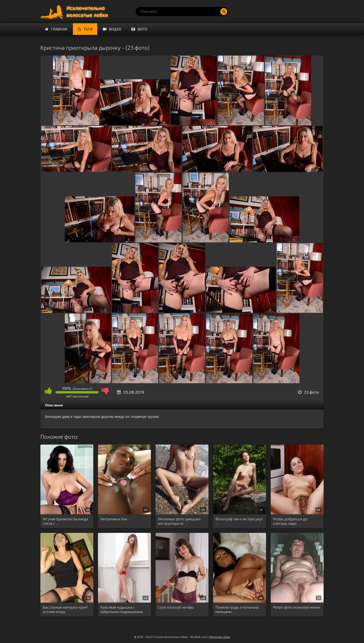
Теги (85, 29)
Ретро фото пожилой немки (297, 607)
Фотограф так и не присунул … (239, 521)
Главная (56, 29)
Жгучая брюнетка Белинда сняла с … (65, 521)
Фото (139, 29)
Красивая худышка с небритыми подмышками (122, 609)
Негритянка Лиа (114, 519)
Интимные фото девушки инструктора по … (179, 521)
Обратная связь (219, 637)
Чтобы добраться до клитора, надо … (290, 521)
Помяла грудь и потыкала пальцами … (237, 609)
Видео (112, 29)
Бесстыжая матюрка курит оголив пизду (65, 609)
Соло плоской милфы (176, 607)
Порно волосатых (75, 12)
